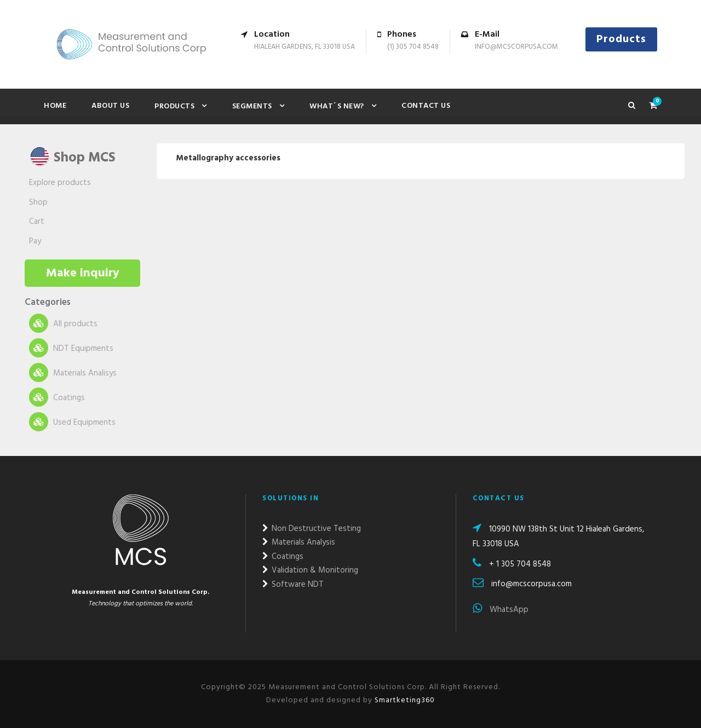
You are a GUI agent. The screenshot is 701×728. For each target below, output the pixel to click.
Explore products (60, 183)
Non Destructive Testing (312, 529)
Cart (37, 222)
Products (621, 39)
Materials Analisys (73, 372)
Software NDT (293, 585)
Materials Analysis (299, 542)
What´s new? (337, 106)
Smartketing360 (404, 700)
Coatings (57, 397)
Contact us (426, 106)
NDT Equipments (71, 348)
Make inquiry (83, 273)
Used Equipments (72, 422)
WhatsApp (501, 610)
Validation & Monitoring (310, 570)
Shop (38, 203)
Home (55, 106)
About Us (110, 106)
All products (63, 323)
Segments (252, 106)
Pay (35, 241)
